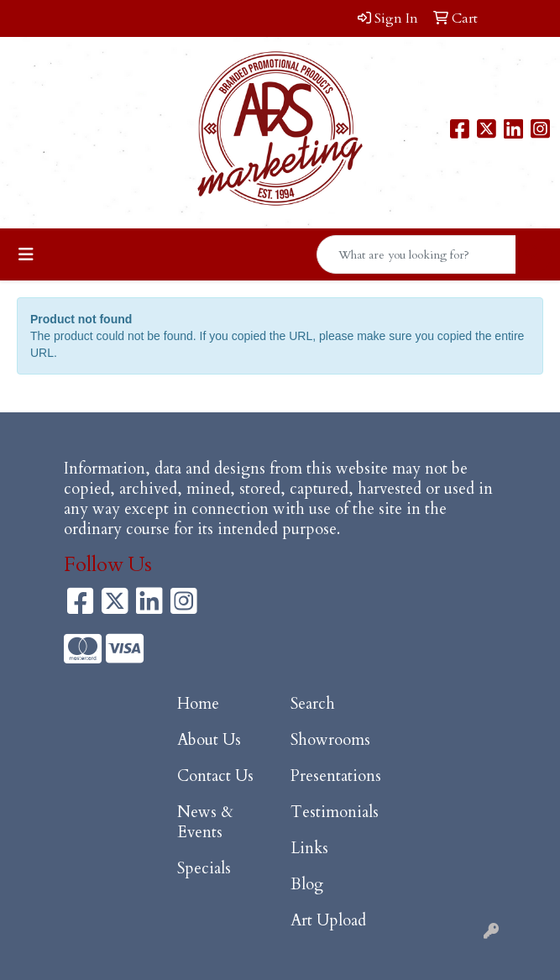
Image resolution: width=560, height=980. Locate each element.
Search (313, 704)
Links (309, 849)
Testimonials (335, 812)
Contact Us (215, 776)
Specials (204, 869)
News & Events (205, 823)
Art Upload (328, 921)
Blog (307, 885)
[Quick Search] (416, 254)
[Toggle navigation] (26, 255)
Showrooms (330, 740)
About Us (209, 740)
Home (198, 704)
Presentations (336, 776)
